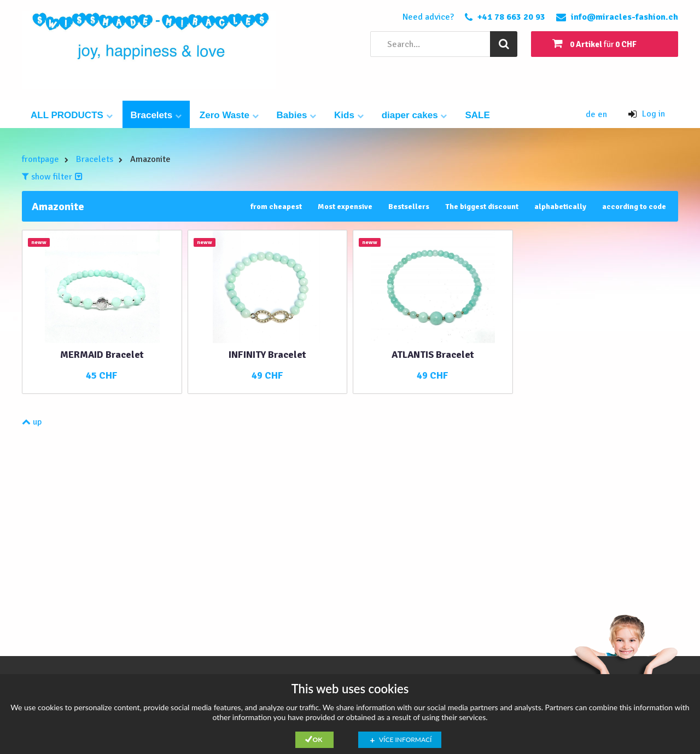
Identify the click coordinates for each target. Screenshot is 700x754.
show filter (52, 177)
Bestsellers (409, 207)
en (602, 114)
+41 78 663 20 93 (511, 17)
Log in (647, 114)
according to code (634, 207)
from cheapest (276, 207)
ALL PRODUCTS (72, 115)
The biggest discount (482, 207)
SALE (477, 115)
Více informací (405, 739)
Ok (318, 739)
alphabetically (560, 207)
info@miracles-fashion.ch (625, 17)
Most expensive (345, 207)
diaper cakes (415, 115)
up (32, 422)
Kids (349, 115)
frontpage (40, 159)
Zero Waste (229, 115)
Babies (296, 115)
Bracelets (156, 115)
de (592, 114)
